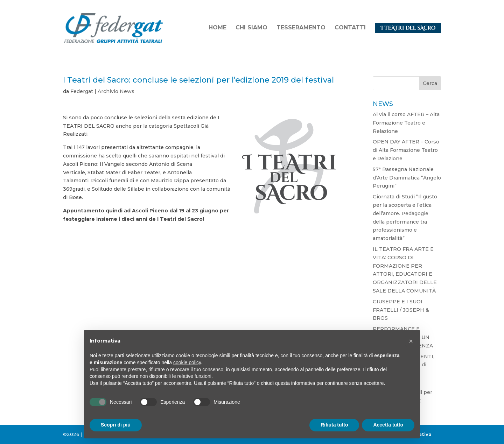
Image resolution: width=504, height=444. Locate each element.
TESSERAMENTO (301, 28)
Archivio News (116, 91)
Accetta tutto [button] (388, 425)
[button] (411, 341)
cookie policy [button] (187, 362)
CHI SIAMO (251, 28)
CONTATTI (350, 28)
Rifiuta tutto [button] (334, 425)
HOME (218, 28)
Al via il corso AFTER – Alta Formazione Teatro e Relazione (406, 123)
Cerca (430, 83)
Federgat (82, 91)
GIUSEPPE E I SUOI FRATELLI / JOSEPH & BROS (401, 310)
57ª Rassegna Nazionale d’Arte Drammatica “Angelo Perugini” (407, 178)
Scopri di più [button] (116, 425)
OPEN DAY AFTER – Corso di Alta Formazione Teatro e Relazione (406, 150)
